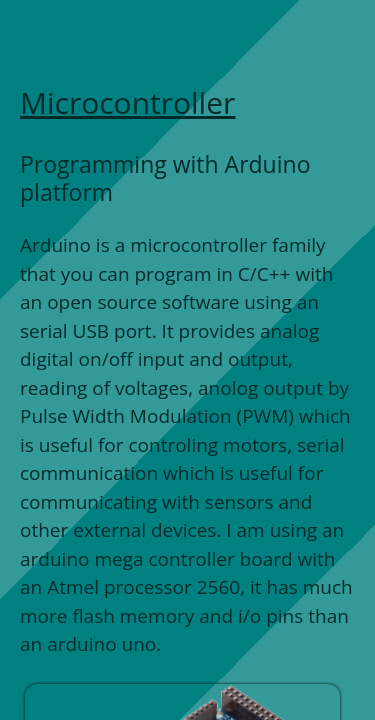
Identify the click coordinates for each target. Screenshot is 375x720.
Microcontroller (127, 102)
